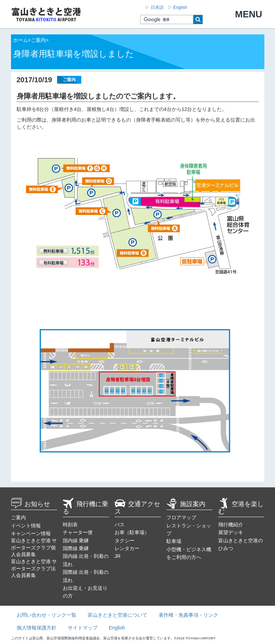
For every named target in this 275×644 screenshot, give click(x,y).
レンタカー (127, 548)
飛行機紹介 (231, 525)
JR (118, 556)
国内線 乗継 (76, 541)
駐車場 (174, 541)
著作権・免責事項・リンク (188, 615)
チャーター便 (78, 532)
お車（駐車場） (132, 532)
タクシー (125, 541)
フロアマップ (181, 517)
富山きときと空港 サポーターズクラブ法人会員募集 (34, 568)
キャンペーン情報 (31, 533)
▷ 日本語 (154, 7)
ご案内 (18, 517)
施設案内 (186, 504)
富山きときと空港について (117, 615)
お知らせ (31, 504)
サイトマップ (83, 628)
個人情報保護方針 (37, 628)
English (117, 628)
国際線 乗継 (76, 548)
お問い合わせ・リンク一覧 (46, 615)
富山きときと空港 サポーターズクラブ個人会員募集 (34, 547)
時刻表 (70, 525)
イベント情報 (26, 526)
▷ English (178, 7)
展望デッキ (231, 532)
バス (120, 525)
